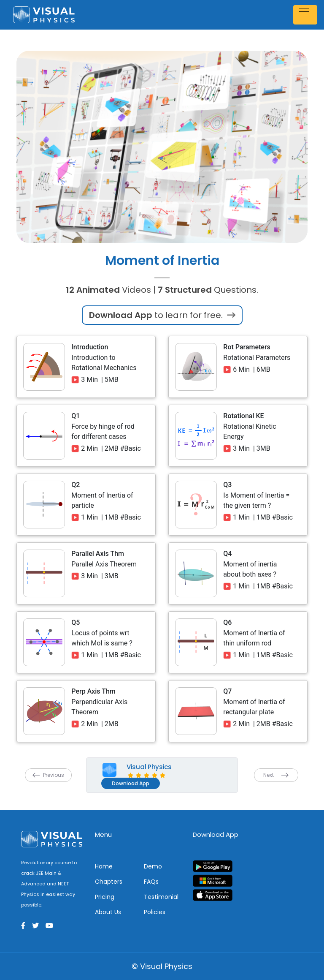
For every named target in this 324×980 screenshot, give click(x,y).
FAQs (151, 882)
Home (104, 866)
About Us (108, 912)
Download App (131, 783)
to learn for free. (162, 315)
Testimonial (161, 897)
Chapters (109, 882)
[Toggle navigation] (306, 15)
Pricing (105, 897)
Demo (153, 866)
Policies (155, 912)
